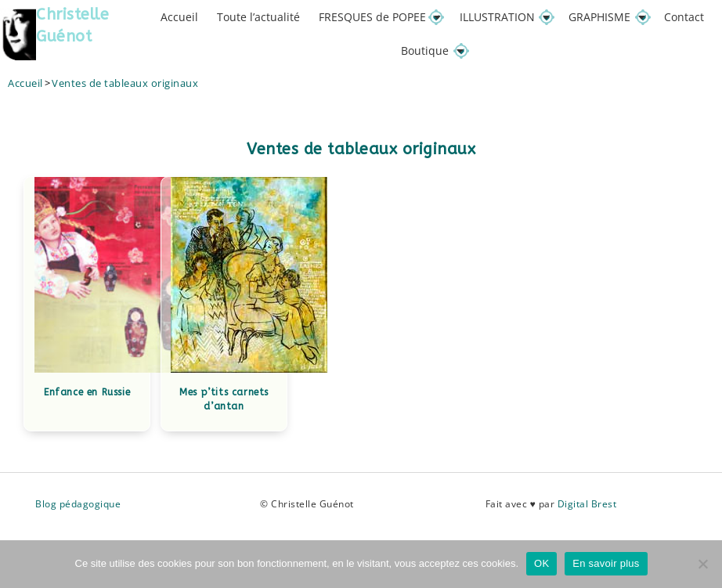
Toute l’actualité (258, 17)
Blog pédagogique (78, 505)
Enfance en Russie (87, 393)
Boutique (432, 51)
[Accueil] (25, 84)
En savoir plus (606, 563)
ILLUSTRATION (505, 17)
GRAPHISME (607, 17)
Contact (684, 17)
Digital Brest (587, 505)
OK (541, 563)
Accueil (179, 17)
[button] (380, 17)
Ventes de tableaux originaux (125, 84)
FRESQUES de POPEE (380, 17)
